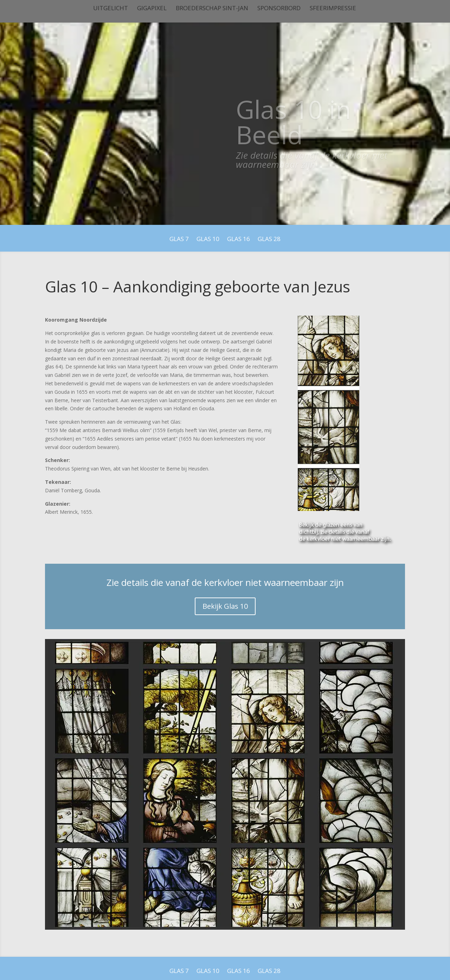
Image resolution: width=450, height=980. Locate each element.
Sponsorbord (279, 9)
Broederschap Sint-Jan (212, 9)
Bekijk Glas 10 (225, 606)
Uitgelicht (111, 9)
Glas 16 (239, 240)
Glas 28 (269, 240)
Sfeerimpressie (333, 9)
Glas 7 (179, 240)
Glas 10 (208, 240)
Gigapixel (152, 9)
